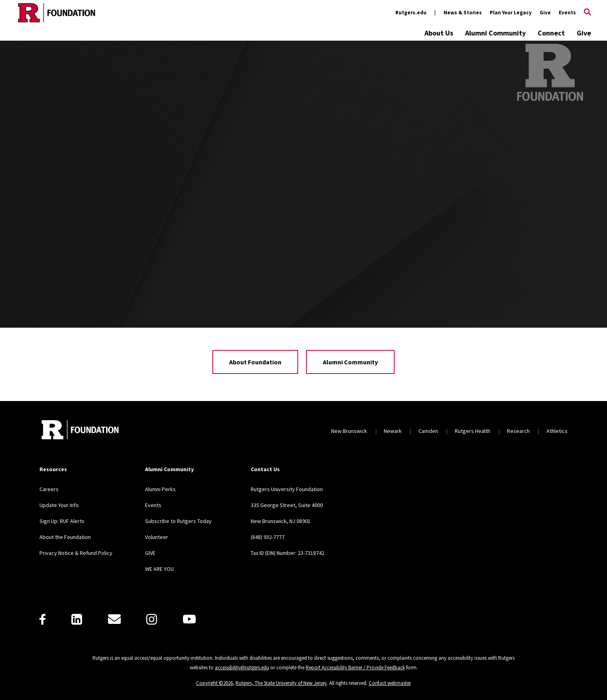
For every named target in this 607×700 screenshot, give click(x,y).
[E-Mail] (114, 619)
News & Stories (463, 13)
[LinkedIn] (77, 619)
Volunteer (157, 537)
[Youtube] (189, 619)
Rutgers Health (472, 431)
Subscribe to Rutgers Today (178, 521)
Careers (49, 489)
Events (567, 13)
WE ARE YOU (159, 569)
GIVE (150, 553)
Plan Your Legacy (511, 13)
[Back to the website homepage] (57, 13)
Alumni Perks (160, 489)
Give (545, 13)
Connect (551, 33)
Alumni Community (495, 33)
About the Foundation (65, 537)
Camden (428, 431)
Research (518, 431)
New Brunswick (349, 431)
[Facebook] (42, 619)
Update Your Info (59, 505)
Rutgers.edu (411, 13)
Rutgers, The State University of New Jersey (281, 683)
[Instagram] (152, 619)
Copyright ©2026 (214, 683)
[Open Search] (587, 13)
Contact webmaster (390, 683)
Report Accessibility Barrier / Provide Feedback (355, 668)
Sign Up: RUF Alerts (62, 521)
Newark (393, 431)
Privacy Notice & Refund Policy (76, 553)
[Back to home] (80, 431)
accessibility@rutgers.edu (242, 668)
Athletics (557, 431)
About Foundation (255, 362)
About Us (439, 33)
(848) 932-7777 (268, 537)
